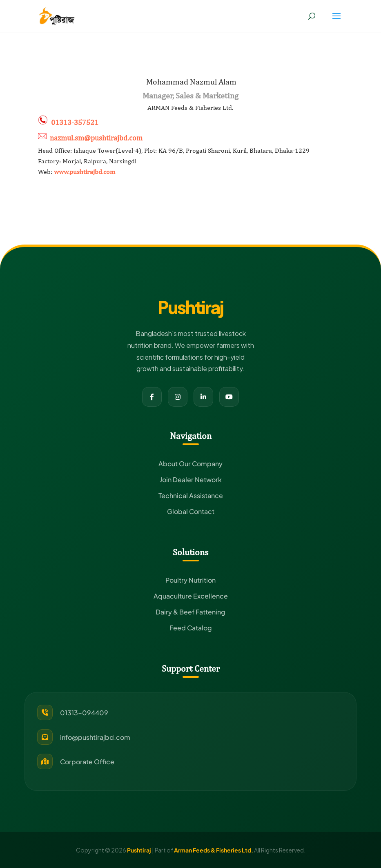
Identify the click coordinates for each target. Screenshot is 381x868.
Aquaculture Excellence (191, 596)
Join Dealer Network (191, 480)
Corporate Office (87, 762)
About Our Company (190, 464)
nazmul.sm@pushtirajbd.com (96, 138)
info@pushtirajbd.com (95, 737)
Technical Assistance (191, 495)
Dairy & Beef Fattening (190, 612)
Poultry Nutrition (190, 580)
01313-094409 (84, 713)
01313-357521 (75, 122)
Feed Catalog (191, 628)
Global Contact (191, 511)
